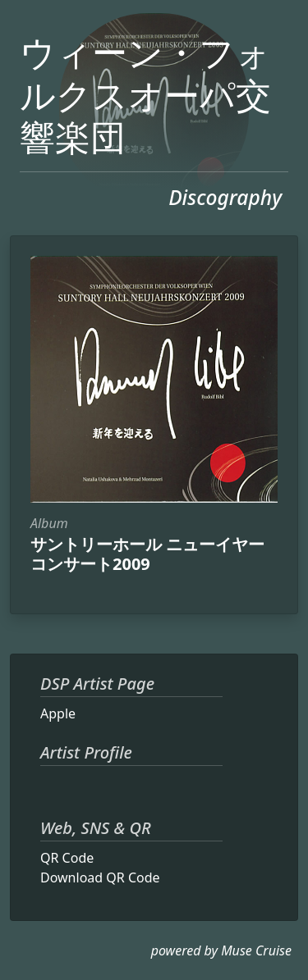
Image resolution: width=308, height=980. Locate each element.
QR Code (67, 858)
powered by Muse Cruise (221, 950)
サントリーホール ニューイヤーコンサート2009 (147, 554)
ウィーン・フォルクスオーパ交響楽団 (145, 94)
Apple (58, 713)
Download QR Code (100, 877)
